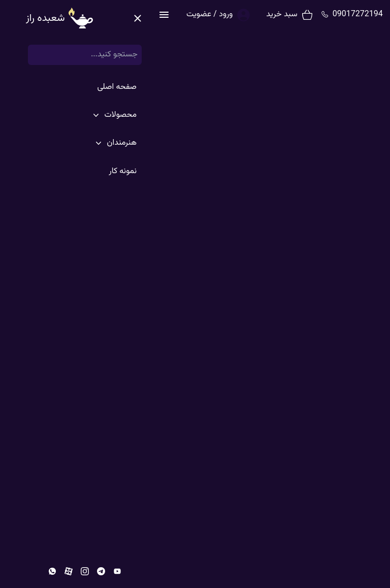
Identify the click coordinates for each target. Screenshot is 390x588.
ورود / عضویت (60, 14)
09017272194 (208, 15)
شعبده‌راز (367, 47)
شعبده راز (315, 15)
